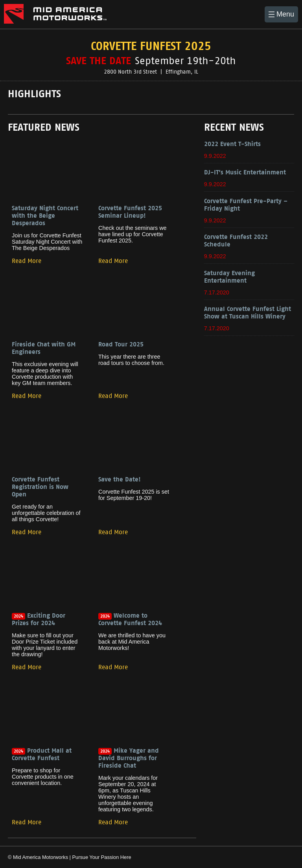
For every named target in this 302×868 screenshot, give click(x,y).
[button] (281, 14)
